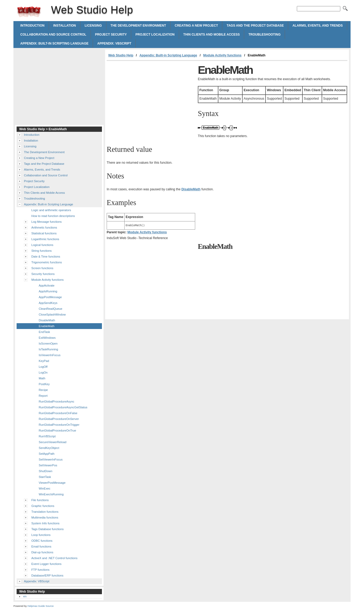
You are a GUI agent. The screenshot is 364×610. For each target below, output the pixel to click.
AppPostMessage (50, 297)
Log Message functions (46, 222)
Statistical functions (44, 233)
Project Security (111, 35)
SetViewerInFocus (51, 459)
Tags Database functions (48, 529)
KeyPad (44, 361)
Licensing (93, 26)
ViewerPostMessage (52, 483)
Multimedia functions (45, 517)
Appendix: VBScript (114, 43)
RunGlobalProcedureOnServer (59, 419)
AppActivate (47, 285)
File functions (40, 500)
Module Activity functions (222, 55)
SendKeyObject (49, 448)
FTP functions (40, 570)
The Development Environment (138, 26)
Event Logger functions (46, 564)
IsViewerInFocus (50, 355)
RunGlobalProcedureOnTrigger (59, 425)
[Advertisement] (151, 100)
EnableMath (47, 326)
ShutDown (46, 471)
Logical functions (42, 245)
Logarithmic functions (45, 239)
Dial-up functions (42, 552)
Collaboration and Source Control (53, 35)
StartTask (45, 477)
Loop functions (41, 535)
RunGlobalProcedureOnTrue (57, 430)
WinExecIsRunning (51, 494)
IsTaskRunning (48, 349)
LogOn (43, 372)
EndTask (44, 332)
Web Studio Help (29, 12)
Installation (65, 26)
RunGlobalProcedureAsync (56, 401)
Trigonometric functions (47, 262)
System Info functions (45, 523)
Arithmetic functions (44, 227)
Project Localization (155, 35)
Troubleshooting (264, 35)
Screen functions (42, 268)
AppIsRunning (48, 291)
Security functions (43, 274)
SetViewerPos (48, 465)
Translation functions (45, 512)
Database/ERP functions (47, 575)
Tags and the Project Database (255, 26)
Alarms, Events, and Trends (318, 26)
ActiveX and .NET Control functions (54, 558)
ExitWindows (47, 338)
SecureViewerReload (53, 442)
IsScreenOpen (48, 343)
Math (42, 378)
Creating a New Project (196, 26)
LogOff (43, 367)
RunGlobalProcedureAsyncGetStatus (63, 407)
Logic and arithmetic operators (51, 210)
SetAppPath (47, 454)
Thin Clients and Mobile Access (211, 35)
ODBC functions (42, 541)
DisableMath (47, 320)
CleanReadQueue (51, 309)
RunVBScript (47, 436)
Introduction (32, 26)
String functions (41, 251)
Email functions (41, 546)
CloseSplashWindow (52, 314)
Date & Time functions (46, 256)
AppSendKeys (48, 303)
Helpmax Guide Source (40, 606)
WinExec (45, 488)
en (25, 596)
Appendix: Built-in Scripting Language (54, 43)
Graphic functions (43, 506)
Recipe (43, 390)
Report (43, 396)
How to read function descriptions (53, 216)
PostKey (44, 384)
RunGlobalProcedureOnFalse (58, 413)
